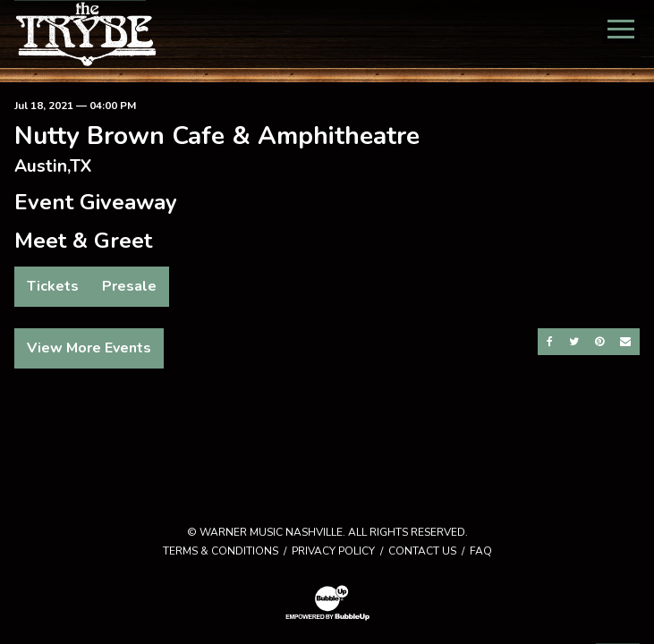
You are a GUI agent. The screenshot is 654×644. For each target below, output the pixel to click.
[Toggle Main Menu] (621, 29)
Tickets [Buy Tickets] (53, 286)
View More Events (89, 348)
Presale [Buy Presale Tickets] (129, 286)
